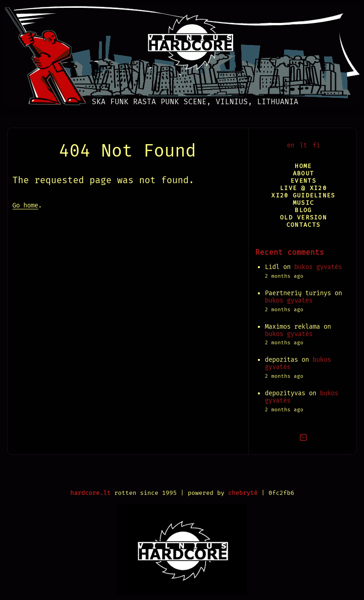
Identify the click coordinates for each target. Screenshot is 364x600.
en (291, 145)
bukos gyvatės (318, 267)
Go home (25, 205)
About (303, 173)
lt (303, 145)
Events (303, 181)
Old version (303, 217)
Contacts (303, 225)
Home (303, 166)
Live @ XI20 (303, 188)
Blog (303, 210)
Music (303, 203)
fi (316, 145)
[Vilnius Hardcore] (182, 53)
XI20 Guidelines (303, 195)
